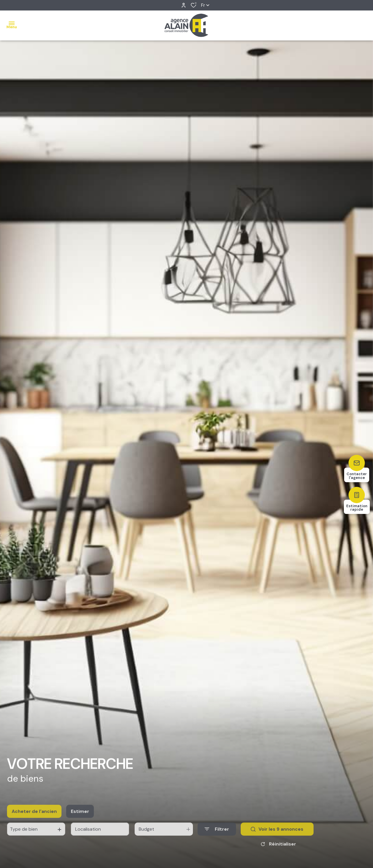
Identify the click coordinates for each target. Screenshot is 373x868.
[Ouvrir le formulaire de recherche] (217, 837)
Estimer (80, 819)
